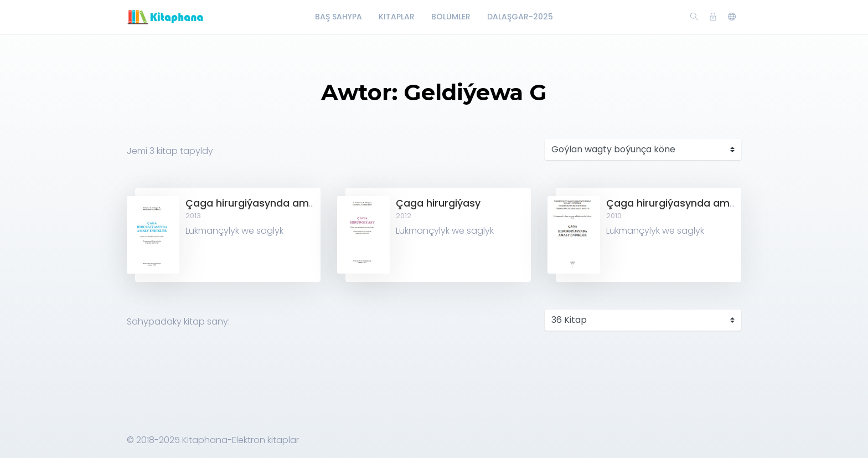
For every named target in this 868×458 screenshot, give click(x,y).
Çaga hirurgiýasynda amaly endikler (275, 203)
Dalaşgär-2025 (520, 17)
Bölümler (451, 17)
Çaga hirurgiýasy (438, 203)
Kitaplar (397, 17)
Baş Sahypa (339, 17)
